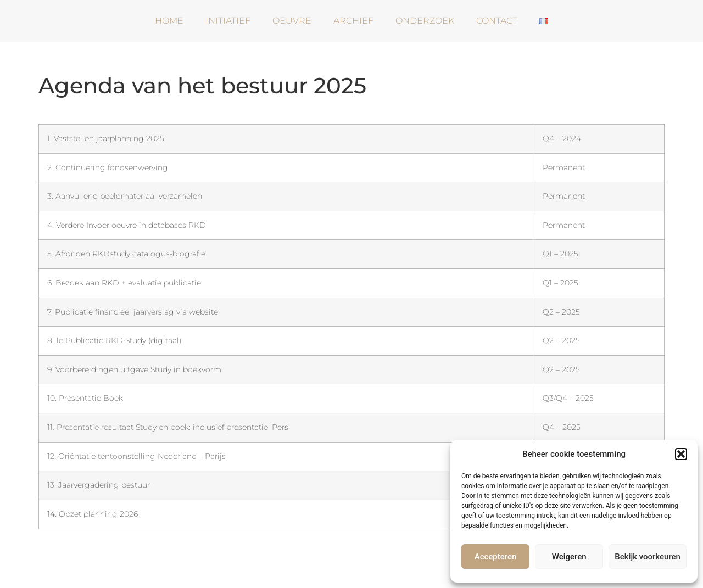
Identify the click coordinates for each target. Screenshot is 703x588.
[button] (681, 454)
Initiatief (228, 21)
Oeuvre (292, 21)
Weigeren (569, 557)
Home (169, 21)
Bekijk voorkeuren (648, 557)
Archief (353, 21)
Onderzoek (425, 21)
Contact (497, 21)
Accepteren (496, 557)
